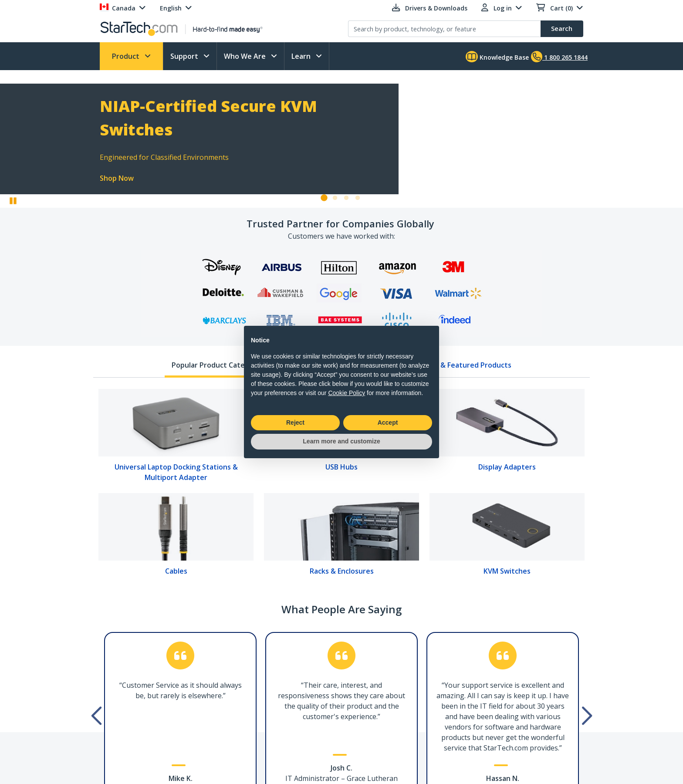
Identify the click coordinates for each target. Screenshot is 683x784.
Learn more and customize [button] (341, 441)
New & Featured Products (467, 365)
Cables (176, 571)
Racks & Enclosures (342, 571)
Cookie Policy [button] (347, 393)
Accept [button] (388, 422)
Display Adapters (507, 467)
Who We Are (246, 56)
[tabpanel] (341, 485)
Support (185, 56)
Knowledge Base (497, 57)
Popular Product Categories (219, 365)
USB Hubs (341, 467)
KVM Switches (507, 571)
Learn (302, 56)
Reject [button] (295, 422)
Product (127, 56)
